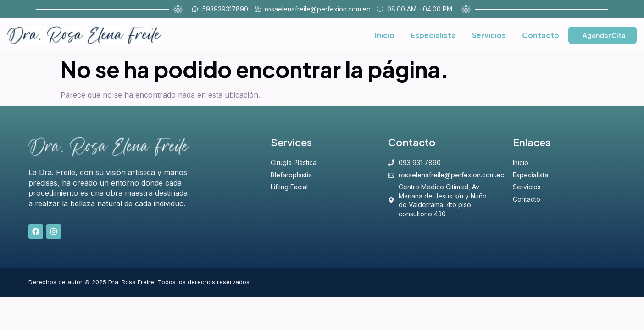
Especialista (433, 35)
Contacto (541, 35)
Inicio (385, 35)
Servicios (489, 35)
